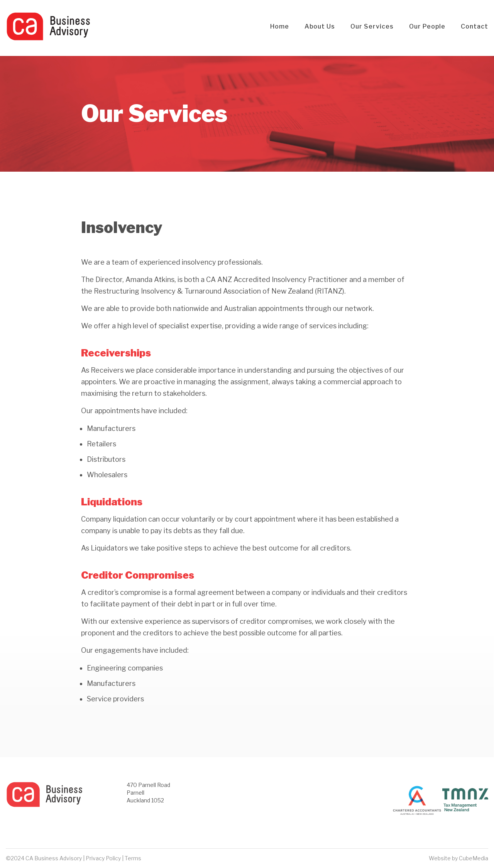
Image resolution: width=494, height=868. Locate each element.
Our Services (372, 26)
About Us (320, 26)
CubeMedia (474, 858)
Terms (133, 858)
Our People (427, 26)
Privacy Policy (103, 858)
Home (280, 26)
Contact (475, 26)
